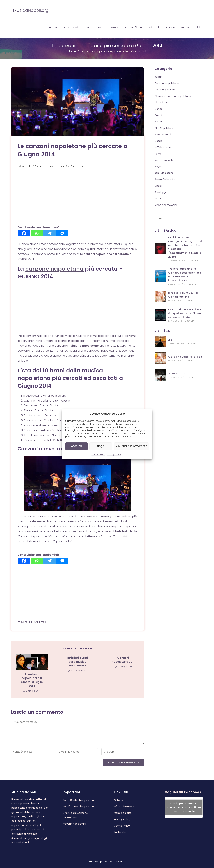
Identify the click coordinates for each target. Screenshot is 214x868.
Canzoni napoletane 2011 (123, 660)
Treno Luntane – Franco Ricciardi (45, 396)
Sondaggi (160, 192)
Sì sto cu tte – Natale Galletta (44, 440)
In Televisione (163, 147)
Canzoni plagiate (165, 90)
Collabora (120, 798)
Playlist (159, 167)
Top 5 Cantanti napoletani (78, 798)
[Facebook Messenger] (62, 233)
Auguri (158, 77)
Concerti (160, 109)
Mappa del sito (123, 811)
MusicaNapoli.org (31, 10)
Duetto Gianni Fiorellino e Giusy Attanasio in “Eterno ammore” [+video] (185, 313)
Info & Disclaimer (124, 805)
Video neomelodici (166, 205)
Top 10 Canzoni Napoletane (79, 805)
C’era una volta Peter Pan (185, 357)
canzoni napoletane (34, 622)
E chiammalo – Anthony (40, 415)
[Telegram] (49, 233)
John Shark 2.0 (178, 374)
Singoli (158, 186)
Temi (158, 199)
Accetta (76, 446)
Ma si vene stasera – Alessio (42, 425)
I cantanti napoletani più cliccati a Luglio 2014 (32, 680)
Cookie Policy (98, 454)
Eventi (158, 122)
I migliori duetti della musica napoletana (77, 662)
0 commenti (79, 166)
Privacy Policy (114, 454)
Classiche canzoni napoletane (173, 96)
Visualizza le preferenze (131, 446)
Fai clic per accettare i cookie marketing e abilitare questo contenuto (184, 805)
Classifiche (55, 166)
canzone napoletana (54, 269)
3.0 (170, 340)
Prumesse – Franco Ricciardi (42, 405)
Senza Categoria (165, 179)
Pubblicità (120, 830)
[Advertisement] (75, 199)
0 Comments (192, 261)
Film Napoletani (164, 128)
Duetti (158, 115)
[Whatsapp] (37, 233)
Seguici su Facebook (183, 790)
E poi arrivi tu (63, 541)
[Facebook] (24, 233)
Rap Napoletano (164, 173)
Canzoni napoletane (167, 83)
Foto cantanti (163, 135)
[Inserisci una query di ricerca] (179, 219)
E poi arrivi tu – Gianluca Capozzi (46, 420)
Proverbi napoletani (74, 822)
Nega (101, 446)
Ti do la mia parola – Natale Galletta (48, 435)
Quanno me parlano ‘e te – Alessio (47, 401)
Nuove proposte (164, 160)
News (158, 154)
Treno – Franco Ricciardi (40, 410)
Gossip (158, 141)
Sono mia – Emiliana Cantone (44, 430)
